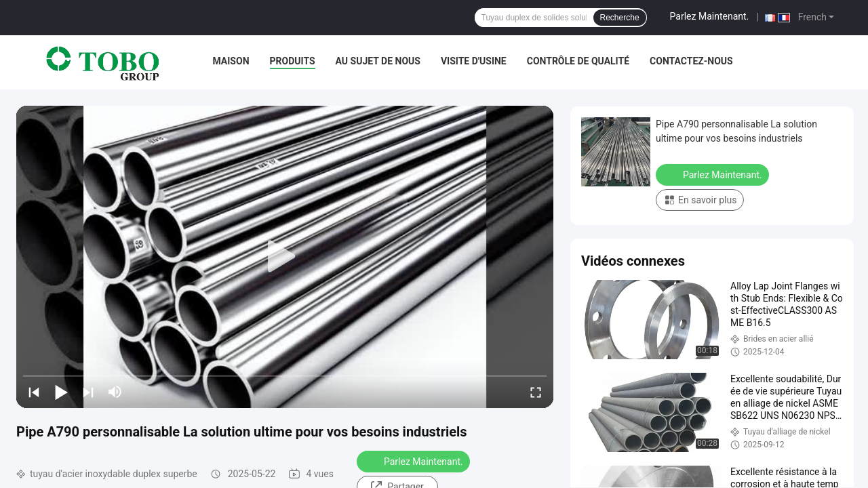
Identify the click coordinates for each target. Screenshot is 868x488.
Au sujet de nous (378, 61)
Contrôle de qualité (578, 61)
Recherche (620, 18)
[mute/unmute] (115, 392)
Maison (231, 61)
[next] (88, 392)
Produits (293, 61)
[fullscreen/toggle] (536, 392)
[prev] (34, 392)
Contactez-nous (691, 61)
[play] (285, 257)
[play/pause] (61, 392)
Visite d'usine (474, 61)
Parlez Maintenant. (710, 16)
